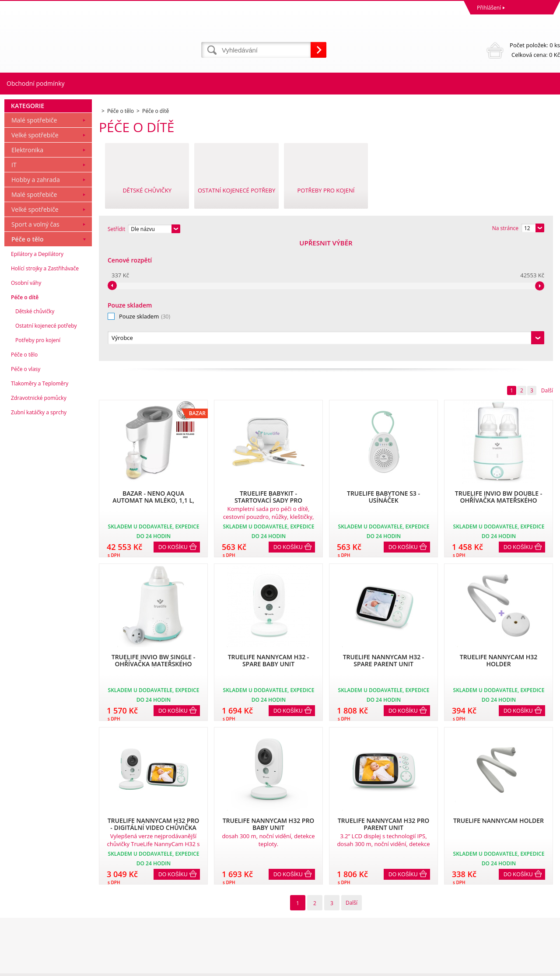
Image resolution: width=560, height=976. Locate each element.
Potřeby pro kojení (38, 459)
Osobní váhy (26, 402)
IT (14, 284)
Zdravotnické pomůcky (39, 517)
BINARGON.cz (543, 967)
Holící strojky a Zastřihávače (45, 387)
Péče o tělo (28, 358)
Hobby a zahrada (36, 299)
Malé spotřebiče (34, 239)
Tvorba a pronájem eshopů (492, 967)
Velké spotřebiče (35, 254)
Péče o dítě (25, 416)
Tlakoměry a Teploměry (40, 502)
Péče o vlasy (26, 488)
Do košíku (173, 428)
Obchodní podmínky (36, 83)
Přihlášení (489, 8)
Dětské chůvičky (35, 430)
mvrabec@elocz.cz (304, 933)
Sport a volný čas (35, 343)
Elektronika (27, 269)
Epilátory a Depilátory (37, 373)
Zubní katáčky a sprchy (39, 531)
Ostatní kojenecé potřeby (46, 445)
